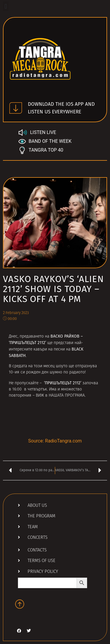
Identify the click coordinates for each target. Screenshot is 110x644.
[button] (6, 6)
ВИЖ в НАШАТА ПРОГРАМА (60, 396)
